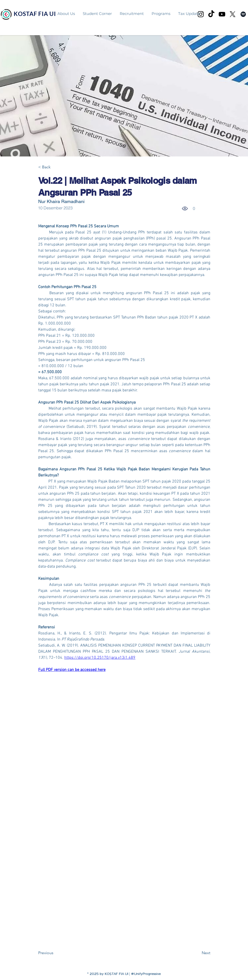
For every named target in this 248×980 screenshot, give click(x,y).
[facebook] (243, 14)
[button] (161, 14)
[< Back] (55, 167)
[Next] (193, 953)
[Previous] (59, 953)
